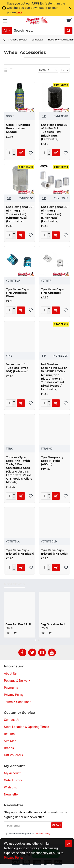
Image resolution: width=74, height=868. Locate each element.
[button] (36, 640)
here (19, 12)
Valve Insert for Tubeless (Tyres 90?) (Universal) (17, 368)
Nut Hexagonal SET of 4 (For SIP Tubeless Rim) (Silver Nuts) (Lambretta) (55, 214)
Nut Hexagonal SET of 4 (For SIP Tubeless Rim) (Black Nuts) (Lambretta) (55, 132)
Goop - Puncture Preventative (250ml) (18, 128)
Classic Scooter (19, 40)
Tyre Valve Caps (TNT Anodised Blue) (17, 293)
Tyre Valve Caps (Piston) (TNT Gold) (54, 552)
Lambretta (37, 40)
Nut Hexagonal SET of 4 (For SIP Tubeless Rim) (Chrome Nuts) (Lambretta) (20, 214)
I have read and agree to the (27, 834)
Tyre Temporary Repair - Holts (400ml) (52, 461)
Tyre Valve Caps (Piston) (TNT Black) (20, 552)
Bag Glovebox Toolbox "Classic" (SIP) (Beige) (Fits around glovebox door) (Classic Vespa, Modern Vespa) (55, 624)
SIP (44, 116)
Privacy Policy (14, 858)
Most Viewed (14, 584)
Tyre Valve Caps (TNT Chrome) (52, 291)
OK (69, 844)
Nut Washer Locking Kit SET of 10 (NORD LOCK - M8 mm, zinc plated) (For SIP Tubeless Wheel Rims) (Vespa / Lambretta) (54, 377)
